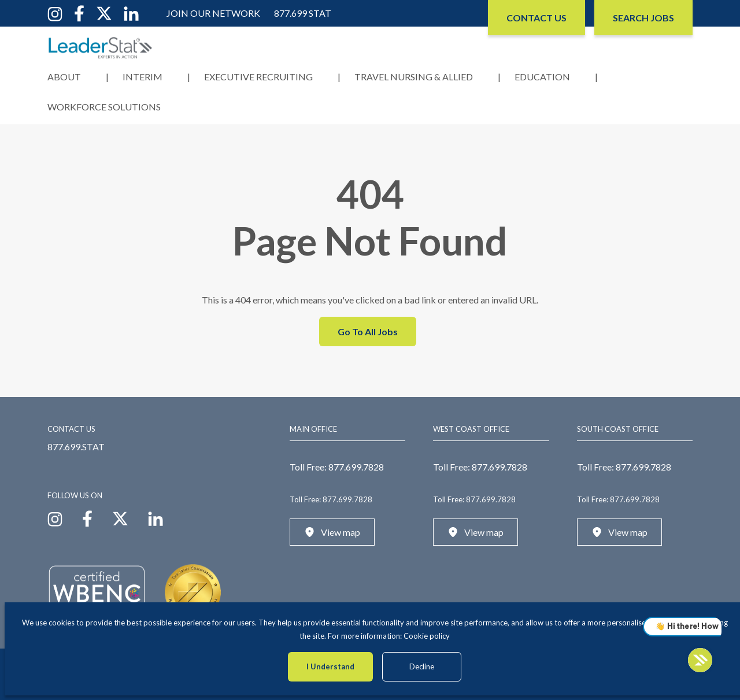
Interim (143, 77)
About (64, 77)
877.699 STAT (303, 13)
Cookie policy (427, 636)
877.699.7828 (356, 467)
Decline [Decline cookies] (422, 666)
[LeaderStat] (101, 48)
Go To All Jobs (368, 332)
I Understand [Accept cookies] (330, 666)
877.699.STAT (76, 447)
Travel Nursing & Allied (414, 77)
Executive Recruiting (258, 77)
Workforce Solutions (104, 107)
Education (542, 77)
